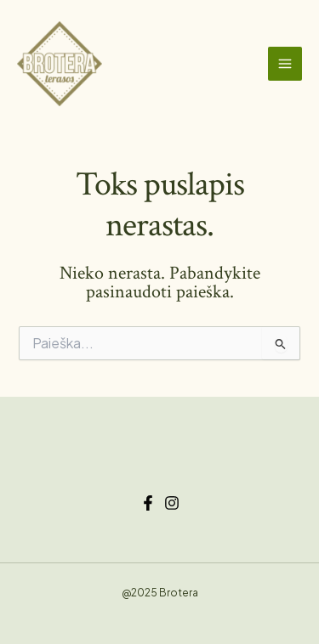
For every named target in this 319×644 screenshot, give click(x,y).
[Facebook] (148, 503)
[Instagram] (172, 503)
